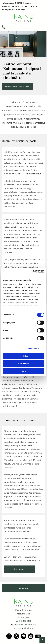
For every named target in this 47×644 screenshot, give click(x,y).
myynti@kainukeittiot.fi (25, 625)
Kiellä (23, 371)
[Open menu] (42, 27)
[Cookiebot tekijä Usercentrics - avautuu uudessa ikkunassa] (33, 271)
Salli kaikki (23, 356)
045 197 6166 (25, 621)
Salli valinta (23, 364)
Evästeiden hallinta (23, 628)
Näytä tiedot (34, 349)
